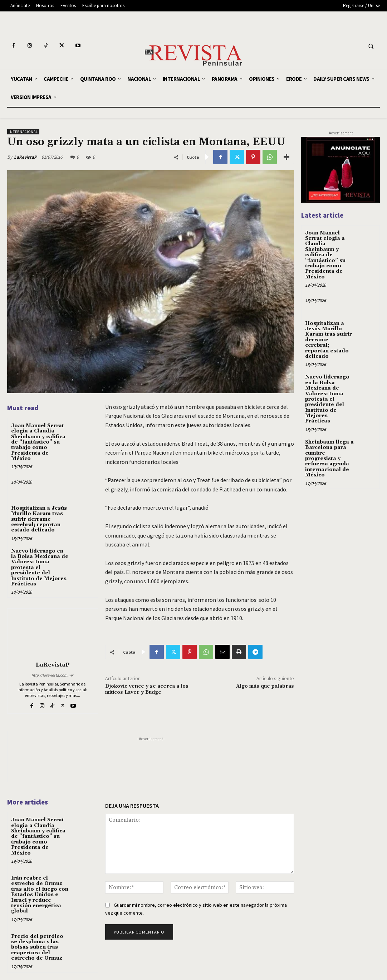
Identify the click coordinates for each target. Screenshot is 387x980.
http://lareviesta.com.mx (52, 675)
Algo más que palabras (265, 686)
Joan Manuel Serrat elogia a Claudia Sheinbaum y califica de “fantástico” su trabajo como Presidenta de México (38, 442)
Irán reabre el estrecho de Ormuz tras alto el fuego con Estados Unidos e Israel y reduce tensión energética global (40, 895)
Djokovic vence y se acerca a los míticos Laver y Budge (147, 689)
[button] (371, 46)
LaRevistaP (25, 157)
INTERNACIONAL (23, 132)
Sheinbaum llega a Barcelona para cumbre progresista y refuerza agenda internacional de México (329, 459)
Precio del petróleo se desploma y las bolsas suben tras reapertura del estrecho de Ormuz (37, 947)
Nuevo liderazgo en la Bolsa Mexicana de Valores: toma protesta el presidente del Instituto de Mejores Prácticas (40, 568)
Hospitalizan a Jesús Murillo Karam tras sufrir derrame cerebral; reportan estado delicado (39, 519)
